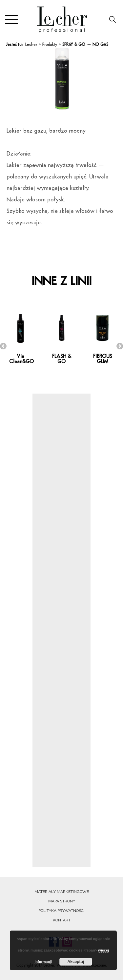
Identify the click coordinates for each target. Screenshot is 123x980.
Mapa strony (62, 901)
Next (120, 346)
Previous (3, 346)
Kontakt (62, 920)
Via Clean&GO (21, 359)
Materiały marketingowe (62, 892)
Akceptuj (76, 962)
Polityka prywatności (61, 911)
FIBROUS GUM (103, 359)
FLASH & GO (62, 359)
